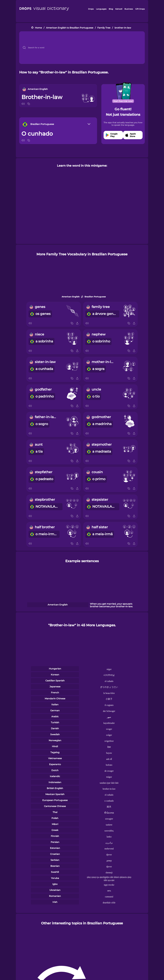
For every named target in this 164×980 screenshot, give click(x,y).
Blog (111, 9)
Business (129, 9)
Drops (91, 9)
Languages (101, 9)
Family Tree (104, 28)
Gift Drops (140, 9)
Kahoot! (119, 9)
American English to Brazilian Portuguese (70, 28)
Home (38, 28)
